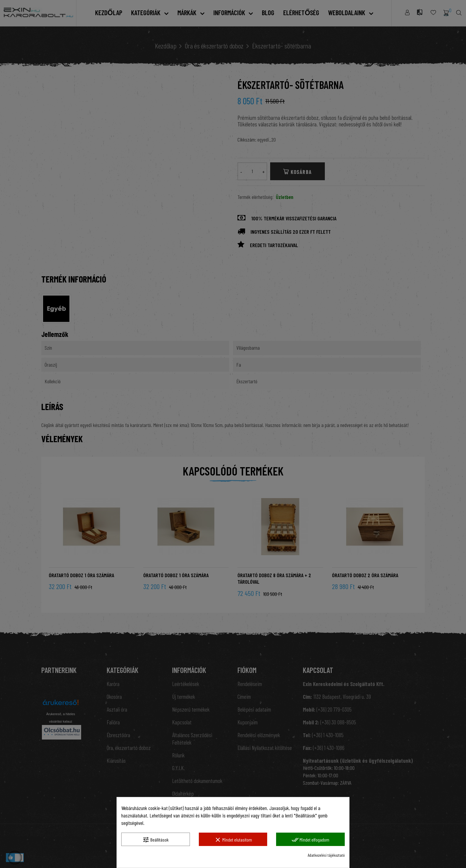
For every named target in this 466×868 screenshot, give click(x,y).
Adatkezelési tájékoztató (326, 855)
